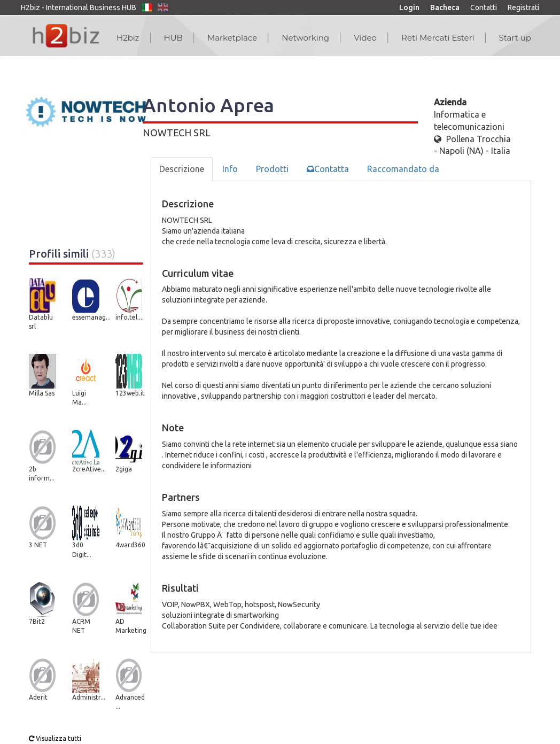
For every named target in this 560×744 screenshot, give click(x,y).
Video (365, 38)
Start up (515, 38)
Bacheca (445, 7)
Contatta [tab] (328, 169)
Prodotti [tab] (272, 169)
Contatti (484, 7)
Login (409, 7)
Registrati (523, 7)
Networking (305, 38)
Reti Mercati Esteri (438, 38)
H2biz (128, 38)
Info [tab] (230, 169)
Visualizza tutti (55, 738)
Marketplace (232, 38)
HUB (173, 38)
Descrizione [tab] (182, 169)
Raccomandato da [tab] (403, 169)
